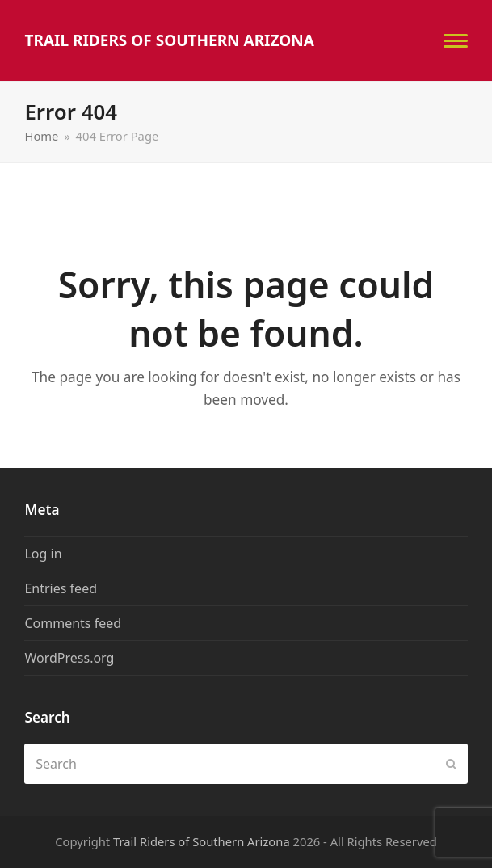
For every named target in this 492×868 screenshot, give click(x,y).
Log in (43, 554)
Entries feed (61, 588)
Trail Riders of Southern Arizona (169, 40)
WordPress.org (69, 658)
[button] (456, 41)
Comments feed (73, 623)
